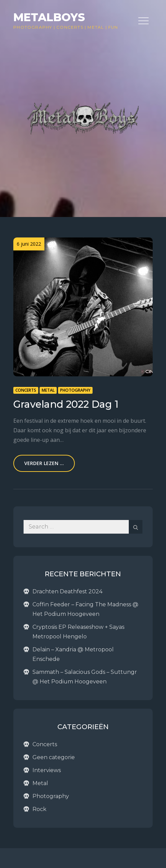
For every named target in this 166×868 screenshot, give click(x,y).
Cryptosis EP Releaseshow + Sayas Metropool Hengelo (78, 632)
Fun (113, 27)
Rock (39, 809)
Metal (96, 27)
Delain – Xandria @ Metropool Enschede (73, 654)
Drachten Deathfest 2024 (67, 591)
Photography (33, 27)
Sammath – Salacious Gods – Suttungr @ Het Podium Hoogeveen (85, 677)
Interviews (47, 770)
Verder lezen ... (44, 463)
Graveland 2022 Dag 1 (66, 404)
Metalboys (49, 17)
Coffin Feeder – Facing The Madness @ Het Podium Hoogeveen (85, 609)
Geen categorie (54, 757)
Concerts (70, 27)
